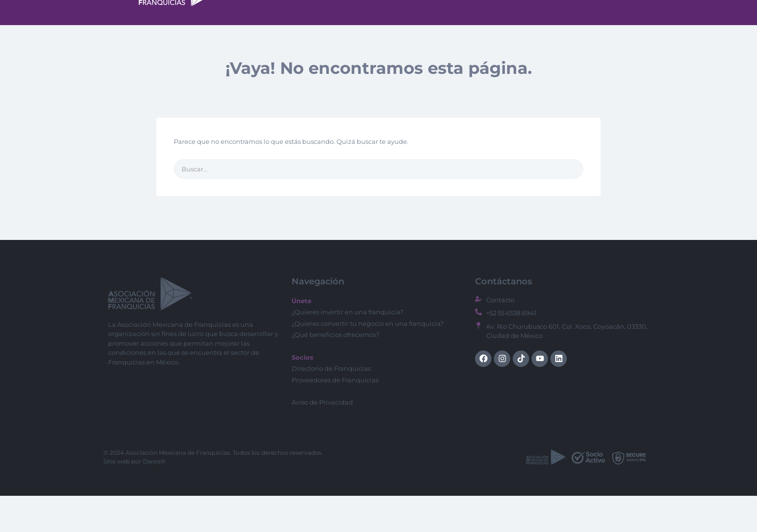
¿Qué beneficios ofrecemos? (336, 371)
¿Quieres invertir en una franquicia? (347, 348)
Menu (430, 26)
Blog (573, 26)
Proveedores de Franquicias (335, 416)
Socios (610, 26)
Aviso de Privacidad (322, 438)
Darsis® (154, 497)
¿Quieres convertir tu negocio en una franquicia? (368, 360)
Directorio (486, 26)
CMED (536, 26)
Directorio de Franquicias (331, 405)
